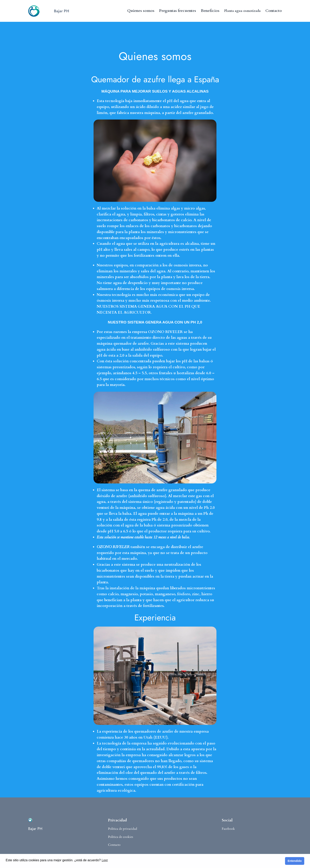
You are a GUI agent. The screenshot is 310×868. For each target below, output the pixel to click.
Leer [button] (105, 860)
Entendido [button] (295, 861)
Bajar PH (62, 11)
